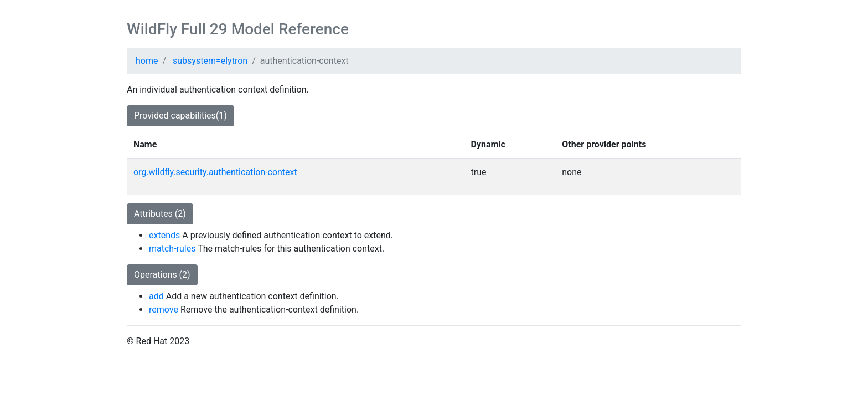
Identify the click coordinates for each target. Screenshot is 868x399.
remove (164, 310)
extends (164, 235)
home (147, 61)
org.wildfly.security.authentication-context (215, 172)
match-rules (172, 249)
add (156, 296)
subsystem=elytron (210, 61)
